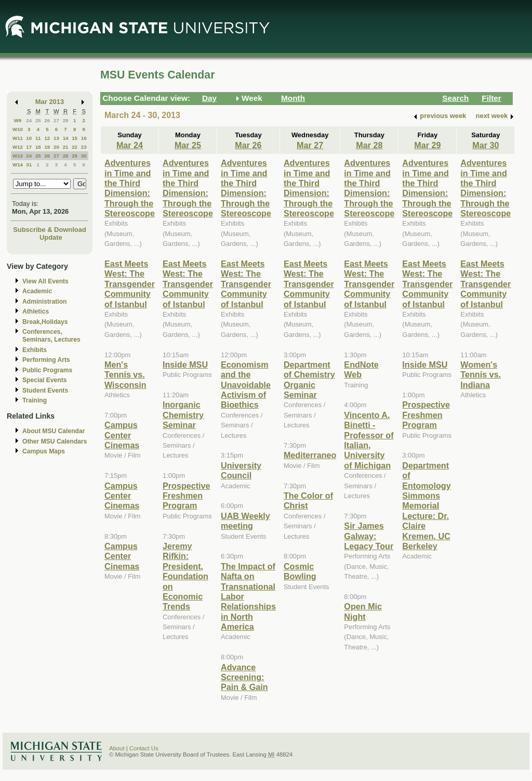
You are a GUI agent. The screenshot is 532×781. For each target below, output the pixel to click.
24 (29, 120)
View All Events (45, 281)
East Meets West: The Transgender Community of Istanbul (130, 284)
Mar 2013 (50, 102)
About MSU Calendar (54, 431)
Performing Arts (46, 360)
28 (66, 120)
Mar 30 (486, 145)
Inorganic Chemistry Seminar (183, 415)
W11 (18, 138)
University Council (241, 470)
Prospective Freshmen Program (187, 496)
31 (29, 165)
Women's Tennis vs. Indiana (481, 375)
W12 (18, 147)
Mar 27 (310, 145)
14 (66, 138)
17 (29, 147)
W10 (18, 129)
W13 (18, 156)
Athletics (36, 311)
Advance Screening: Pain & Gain (244, 677)
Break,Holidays (45, 322)
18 (38, 147)
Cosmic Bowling (300, 571)
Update (51, 237)
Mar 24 (130, 145)
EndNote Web (361, 369)
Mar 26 (248, 145)
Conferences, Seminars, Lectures (51, 336)
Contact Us (144, 748)
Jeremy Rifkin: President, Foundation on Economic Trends (185, 576)
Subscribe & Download (50, 230)
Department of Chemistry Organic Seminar (309, 380)
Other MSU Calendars (55, 441)
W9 (18, 120)
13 (56, 138)
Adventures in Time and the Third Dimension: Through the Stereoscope (130, 188)
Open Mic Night (363, 611)
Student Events (45, 391)
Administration (44, 302)
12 (47, 138)
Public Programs (47, 370)
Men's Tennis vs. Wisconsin (125, 375)
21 (66, 147)
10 (29, 138)
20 (56, 147)
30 (84, 156)
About (117, 748)
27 (56, 120)
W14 (18, 165)
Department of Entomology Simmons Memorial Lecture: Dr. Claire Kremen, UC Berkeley (426, 506)
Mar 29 (427, 145)
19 (47, 147)
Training (35, 400)
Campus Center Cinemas (122, 435)
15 (75, 138)
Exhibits (35, 350)
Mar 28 (369, 145)
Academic (37, 291)
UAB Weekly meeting (245, 521)
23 (84, 147)
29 (75, 156)
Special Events (44, 380)
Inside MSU (185, 365)
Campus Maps (44, 451)
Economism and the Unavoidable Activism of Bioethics (246, 385)
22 (75, 147)
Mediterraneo (310, 455)
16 (84, 138)
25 (38, 120)
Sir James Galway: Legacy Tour (369, 536)
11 (38, 138)
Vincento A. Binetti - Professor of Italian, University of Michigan (369, 440)
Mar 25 (188, 145)
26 (47, 120)
